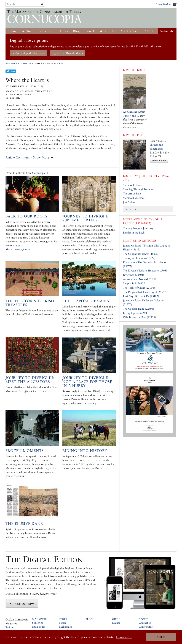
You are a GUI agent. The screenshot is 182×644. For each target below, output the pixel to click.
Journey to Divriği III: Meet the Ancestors (30, 380)
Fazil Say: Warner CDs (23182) (141, 296)
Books (62, 623)
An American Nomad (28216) (140, 279)
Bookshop (46, 31)
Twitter (10, 627)
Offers (63, 31)
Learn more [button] (124, 637)
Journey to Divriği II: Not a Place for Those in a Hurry (87, 382)
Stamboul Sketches (134, 198)
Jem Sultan (129, 202)
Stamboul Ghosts (133, 185)
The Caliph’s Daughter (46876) (141, 254)
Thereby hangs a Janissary (138, 228)
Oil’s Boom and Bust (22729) (139, 317)
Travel (90, 31)
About (149, 31)
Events (116, 623)
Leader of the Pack (134, 233)
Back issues (39, 627)
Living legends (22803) (136, 313)
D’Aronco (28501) (133, 275)
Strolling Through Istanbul (138, 189)
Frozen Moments (25, 451)
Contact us (145, 623)
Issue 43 (26, 64)
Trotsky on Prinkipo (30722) (139, 258)
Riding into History (85, 451)
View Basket (164, 4)
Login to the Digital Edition (67, 53)
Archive (28, 31)
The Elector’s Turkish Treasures (30, 303)
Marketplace (130, 31)
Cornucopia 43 (41, 173)
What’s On (107, 31)
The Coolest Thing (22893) (138, 309)
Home (12, 31)
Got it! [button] (161, 637)
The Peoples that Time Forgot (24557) (145, 292)
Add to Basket (159, 161)
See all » (130, 209)
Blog (76, 31)
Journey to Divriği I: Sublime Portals (85, 218)
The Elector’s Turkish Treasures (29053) (146, 270)
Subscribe (167, 31)
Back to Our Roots (26, 216)
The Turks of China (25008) (139, 288)
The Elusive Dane (24, 524)
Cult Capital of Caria (86, 301)
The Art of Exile (132, 193)
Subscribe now (22, 603)
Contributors (146, 627)
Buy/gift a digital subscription (28, 53)
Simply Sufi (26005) (134, 283)
